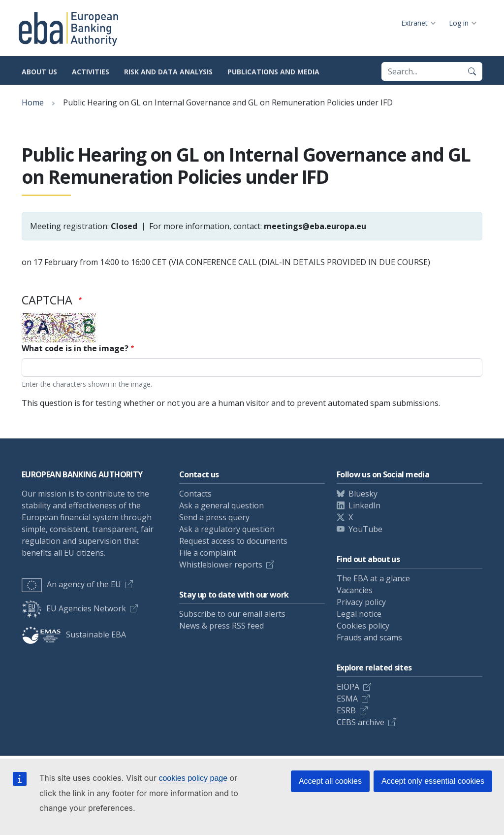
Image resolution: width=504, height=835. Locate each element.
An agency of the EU (71, 584)
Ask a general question (221, 505)
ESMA (347, 699)
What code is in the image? (75, 348)
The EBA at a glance (373, 578)
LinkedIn (364, 505)
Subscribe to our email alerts (232, 614)
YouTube (365, 529)
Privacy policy (361, 602)
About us (39, 72)
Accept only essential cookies (433, 781)
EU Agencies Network (74, 608)
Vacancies (355, 590)
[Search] (472, 71)
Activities (91, 72)
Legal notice (359, 614)
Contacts (195, 494)
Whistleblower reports (221, 565)
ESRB (346, 710)
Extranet (414, 23)
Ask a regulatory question (227, 529)
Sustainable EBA (74, 635)
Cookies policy (363, 626)
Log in (459, 23)
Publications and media (273, 72)
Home (33, 102)
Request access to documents (233, 541)
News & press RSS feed (221, 626)
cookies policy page (193, 778)
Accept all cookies (330, 781)
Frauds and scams (369, 637)
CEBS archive (361, 722)
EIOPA (348, 687)
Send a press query (214, 517)
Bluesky (363, 494)
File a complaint (208, 553)
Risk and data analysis (168, 72)
